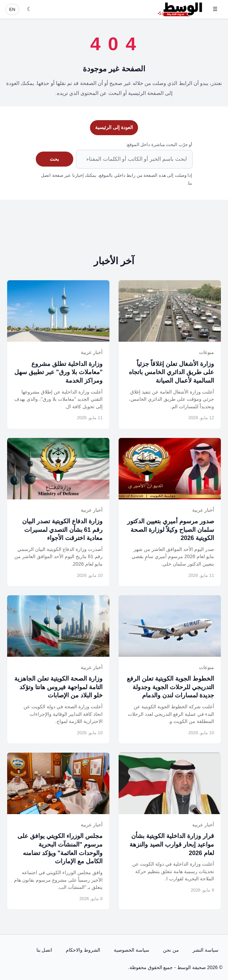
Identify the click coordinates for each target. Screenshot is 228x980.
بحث (54, 159)
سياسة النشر (206, 950)
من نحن (171, 950)
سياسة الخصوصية (132, 950)
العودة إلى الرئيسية (114, 127)
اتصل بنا (44, 950)
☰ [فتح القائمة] (215, 9)
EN (12, 9)
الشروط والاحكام (83, 950)
